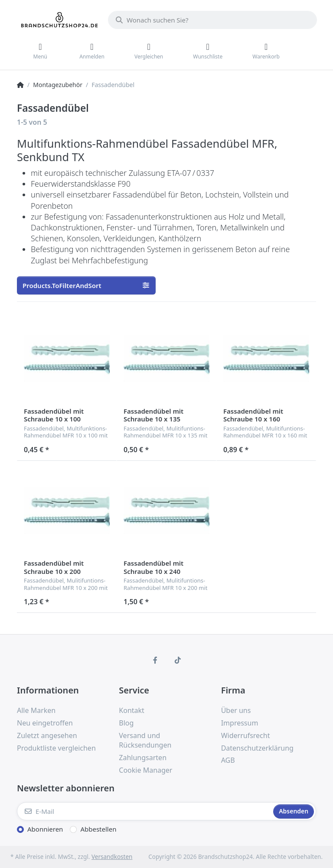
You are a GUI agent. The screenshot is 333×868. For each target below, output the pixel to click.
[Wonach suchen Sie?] (212, 20)
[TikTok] (178, 660)
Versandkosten (112, 857)
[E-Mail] (144, 811)
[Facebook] (155, 660)
